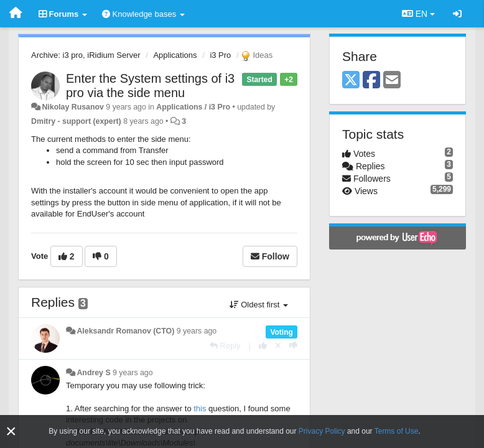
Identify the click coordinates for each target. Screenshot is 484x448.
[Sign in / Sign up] (457, 14)
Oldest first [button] (259, 305)
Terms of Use (397, 431)
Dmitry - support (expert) (76, 121)
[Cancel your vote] (278, 346)
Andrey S (93, 373)
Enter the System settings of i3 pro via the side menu (150, 86)
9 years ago (197, 331)
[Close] (11, 432)
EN (418, 14)
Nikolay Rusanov (72, 107)
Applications (175, 55)
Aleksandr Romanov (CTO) (125, 331)
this (200, 408)
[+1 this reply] (263, 346)
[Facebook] (371, 81)
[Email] (392, 81)
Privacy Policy (322, 431)
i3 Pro (220, 55)
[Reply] (225, 346)
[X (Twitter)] (351, 81)
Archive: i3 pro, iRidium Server (86, 55)
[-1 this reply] (293, 346)
